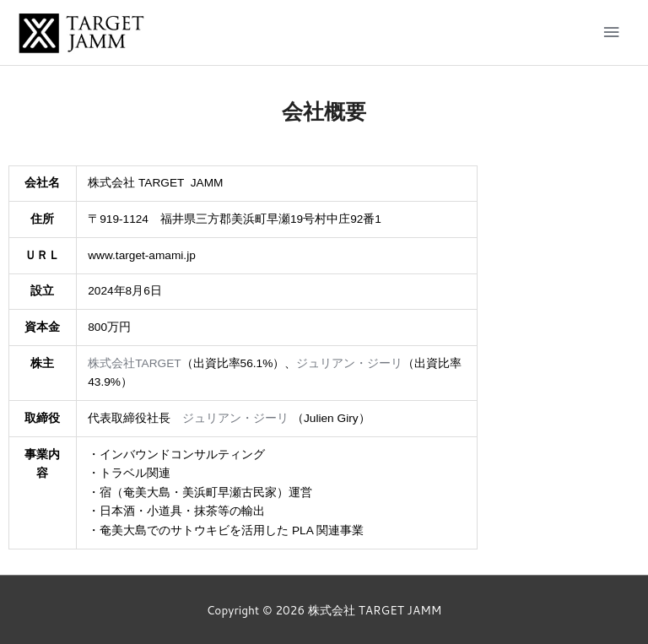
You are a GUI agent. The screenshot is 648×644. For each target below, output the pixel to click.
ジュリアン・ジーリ (349, 363)
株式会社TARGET (134, 363)
